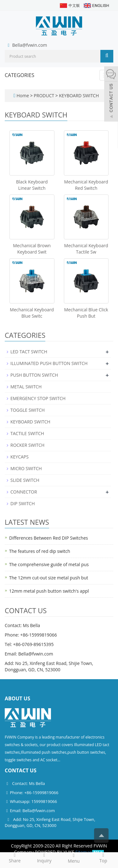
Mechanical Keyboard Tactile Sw (86, 249)
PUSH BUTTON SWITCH (34, 375)
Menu (74, 858)
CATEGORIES (20, 75)
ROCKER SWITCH (27, 445)
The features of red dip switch (40, 551)
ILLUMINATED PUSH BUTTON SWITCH (49, 363)
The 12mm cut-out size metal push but (49, 578)
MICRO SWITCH (26, 468)
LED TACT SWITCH (29, 352)
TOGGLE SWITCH (28, 410)
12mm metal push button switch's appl (49, 591)
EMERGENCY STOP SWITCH (38, 398)
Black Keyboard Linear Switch (32, 185)
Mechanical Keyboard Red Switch (86, 185)
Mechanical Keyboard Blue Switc (32, 313)
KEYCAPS (20, 457)
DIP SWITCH (23, 503)
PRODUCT (44, 96)
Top (103, 858)
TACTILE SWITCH (27, 433)
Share (15, 858)
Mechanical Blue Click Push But (86, 313)
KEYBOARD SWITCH (78, 96)
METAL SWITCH (26, 387)
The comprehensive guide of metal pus (49, 564)
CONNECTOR (24, 492)
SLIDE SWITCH (25, 480)
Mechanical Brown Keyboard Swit (32, 249)
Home (23, 96)
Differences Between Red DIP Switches (48, 538)
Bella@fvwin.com (30, 45)
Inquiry (44, 858)
